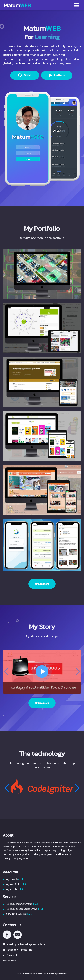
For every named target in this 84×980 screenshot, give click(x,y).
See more (42, 584)
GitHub (27, 75)
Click (21, 879)
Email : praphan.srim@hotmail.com (27, 944)
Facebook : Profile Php (19, 950)
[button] (77, 671)
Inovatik (62, 974)
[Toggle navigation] (76, 5)
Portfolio (59, 75)
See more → (10, 960)
